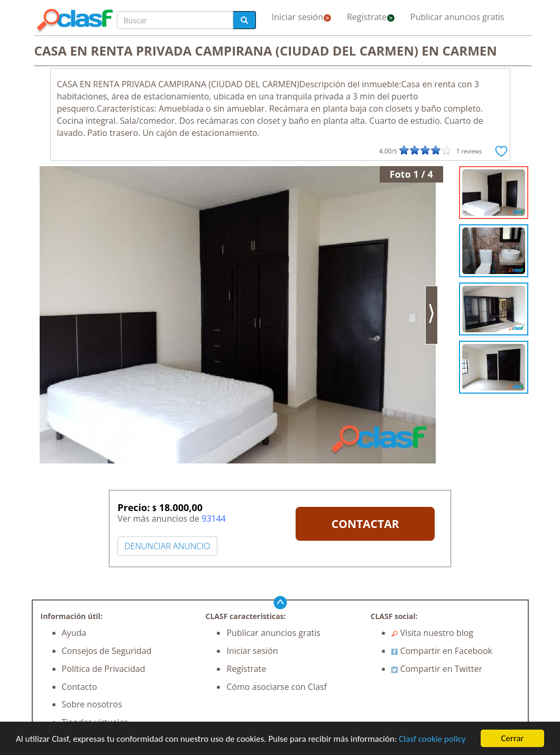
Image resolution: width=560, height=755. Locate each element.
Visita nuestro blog (432, 633)
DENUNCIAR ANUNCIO (167, 546)
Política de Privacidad (104, 669)
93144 (214, 519)
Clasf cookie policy (432, 739)
